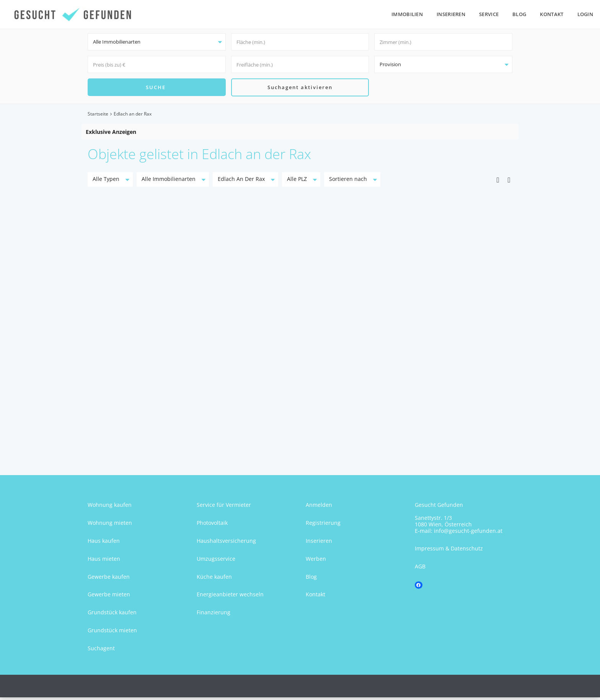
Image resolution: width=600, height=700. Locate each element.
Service (489, 14)
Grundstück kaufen (112, 615)
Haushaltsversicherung (226, 543)
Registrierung (323, 525)
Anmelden (319, 508)
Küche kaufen (214, 579)
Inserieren (451, 14)
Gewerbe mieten (109, 597)
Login (585, 14)
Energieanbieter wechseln (230, 597)
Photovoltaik (212, 525)
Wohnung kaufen (110, 508)
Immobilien (407, 14)
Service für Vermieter (224, 508)
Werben (316, 561)
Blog (519, 14)
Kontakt (552, 14)
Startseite (98, 116)
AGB (420, 569)
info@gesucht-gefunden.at (468, 533)
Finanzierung (214, 615)
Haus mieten (104, 561)
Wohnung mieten (110, 525)
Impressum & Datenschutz (449, 551)
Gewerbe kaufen (109, 579)
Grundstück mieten (112, 633)
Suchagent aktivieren (300, 88)
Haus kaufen (104, 543)
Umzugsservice (216, 561)
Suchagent (101, 651)
